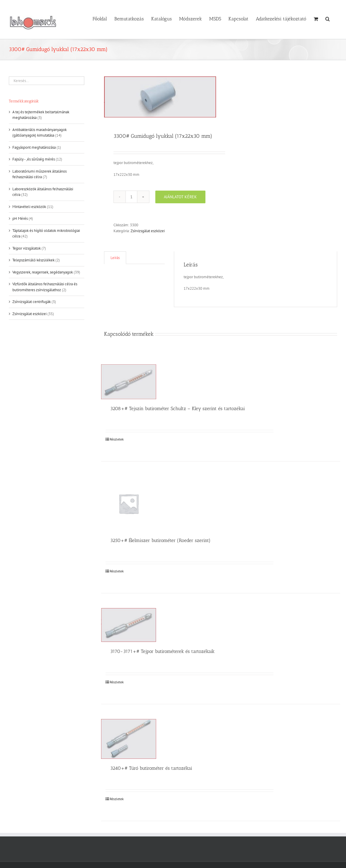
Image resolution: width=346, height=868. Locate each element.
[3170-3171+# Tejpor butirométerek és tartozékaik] (129, 625)
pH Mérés (20, 218)
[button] (328, 18)
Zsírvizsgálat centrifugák (32, 302)
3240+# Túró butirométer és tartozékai (151, 768)
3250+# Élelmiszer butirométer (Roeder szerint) (160, 540)
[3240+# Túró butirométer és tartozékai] (129, 739)
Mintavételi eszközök (29, 207)
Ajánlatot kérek (180, 197)
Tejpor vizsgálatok (27, 248)
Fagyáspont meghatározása (34, 147)
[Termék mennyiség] (131, 197)
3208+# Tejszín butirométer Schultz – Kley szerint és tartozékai (178, 408)
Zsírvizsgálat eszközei (148, 231)
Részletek (117, 439)
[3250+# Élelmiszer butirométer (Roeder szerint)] (129, 504)
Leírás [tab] (115, 258)
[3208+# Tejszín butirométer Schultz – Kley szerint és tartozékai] (129, 382)
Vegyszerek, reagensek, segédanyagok (43, 272)
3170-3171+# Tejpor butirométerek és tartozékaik (162, 651)
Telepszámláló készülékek (33, 260)
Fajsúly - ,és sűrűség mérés (34, 159)
